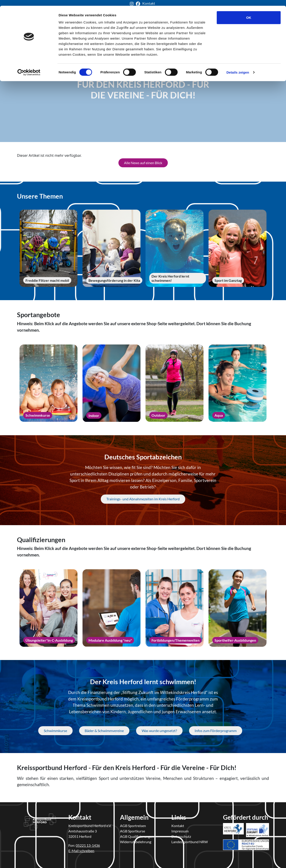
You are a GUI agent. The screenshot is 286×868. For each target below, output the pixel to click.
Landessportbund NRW (190, 841)
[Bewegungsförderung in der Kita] (111, 248)
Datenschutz (181, 836)
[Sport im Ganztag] (238, 248)
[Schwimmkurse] (48, 383)
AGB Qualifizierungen (137, 836)
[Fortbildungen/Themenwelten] (175, 607)
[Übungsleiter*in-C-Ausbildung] (48, 608)
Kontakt (178, 825)
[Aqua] (238, 383)
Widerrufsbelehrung (136, 841)
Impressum (180, 831)
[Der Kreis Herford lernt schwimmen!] (175, 248)
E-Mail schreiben (81, 850)
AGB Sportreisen (133, 825)
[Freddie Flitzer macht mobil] (48, 248)
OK (249, 12)
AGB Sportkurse (132, 831)
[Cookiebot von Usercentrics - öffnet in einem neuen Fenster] (29, 67)
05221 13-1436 (88, 845)
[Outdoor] (175, 383)
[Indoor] (111, 383)
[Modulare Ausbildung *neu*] (111, 607)
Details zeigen (238, 67)
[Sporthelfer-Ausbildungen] (238, 608)
